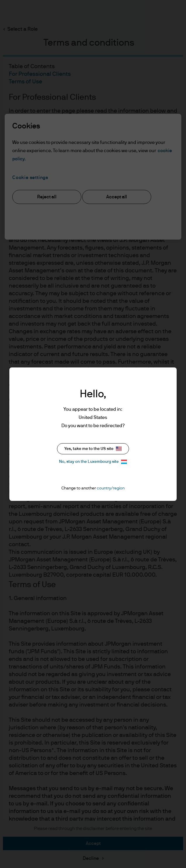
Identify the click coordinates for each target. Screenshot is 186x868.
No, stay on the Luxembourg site (93, 462)
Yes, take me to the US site (93, 449)
